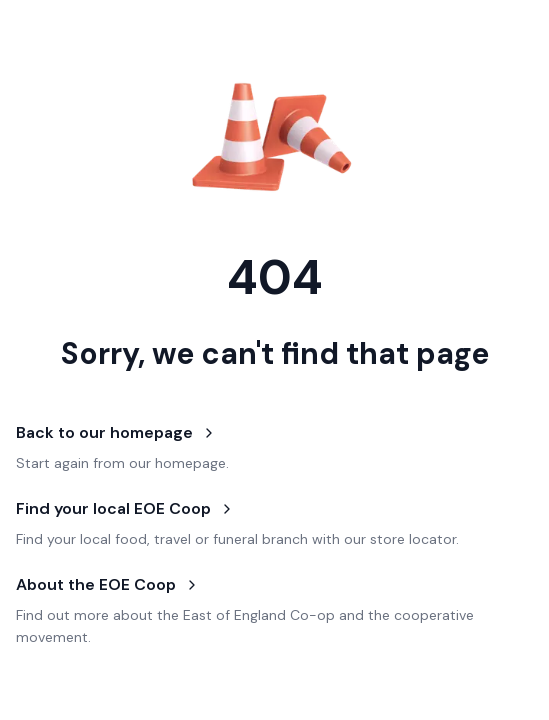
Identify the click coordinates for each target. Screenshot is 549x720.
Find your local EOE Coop (125, 508)
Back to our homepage (116, 432)
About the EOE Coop (108, 584)
